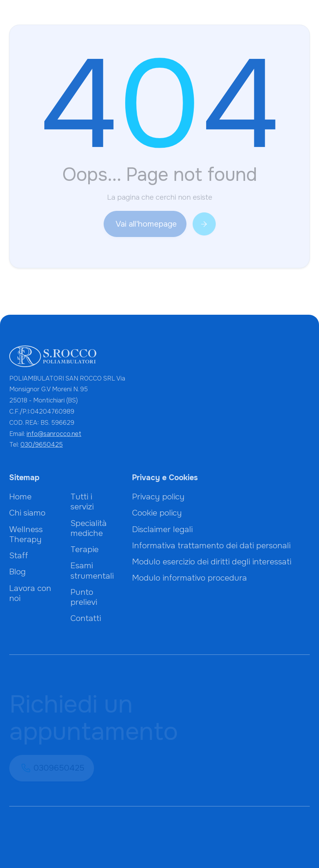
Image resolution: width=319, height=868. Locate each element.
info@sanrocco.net (54, 434)
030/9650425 (42, 445)
